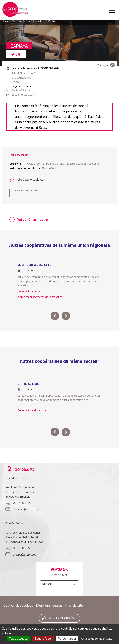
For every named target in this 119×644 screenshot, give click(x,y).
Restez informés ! (62, 618)
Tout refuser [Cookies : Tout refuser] (43, 638)
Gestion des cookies (18, 605)
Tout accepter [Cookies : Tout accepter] (19, 638)
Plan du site (74, 605)
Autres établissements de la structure (40, 297)
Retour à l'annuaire (32, 220)
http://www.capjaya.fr (31, 179)
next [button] (66, 316)
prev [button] (55, 316)
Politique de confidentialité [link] (96, 638)
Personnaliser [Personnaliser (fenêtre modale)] (67, 638)
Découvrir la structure (32, 291)
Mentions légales (49, 605)
